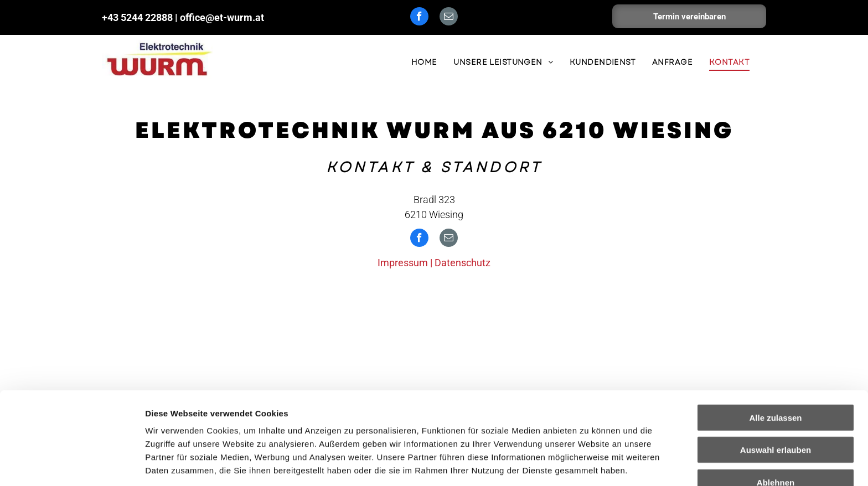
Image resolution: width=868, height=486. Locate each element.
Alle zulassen (775, 349)
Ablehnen (776, 414)
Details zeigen (589, 464)
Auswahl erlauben (776, 382)
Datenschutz (463, 263)
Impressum (272, 428)
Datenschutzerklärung (192, 428)
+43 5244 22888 (137, 17)
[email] (449, 18)
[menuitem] (424, 62)
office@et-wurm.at (222, 17)
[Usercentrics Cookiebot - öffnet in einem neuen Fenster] (72, 464)
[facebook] (419, 18)
